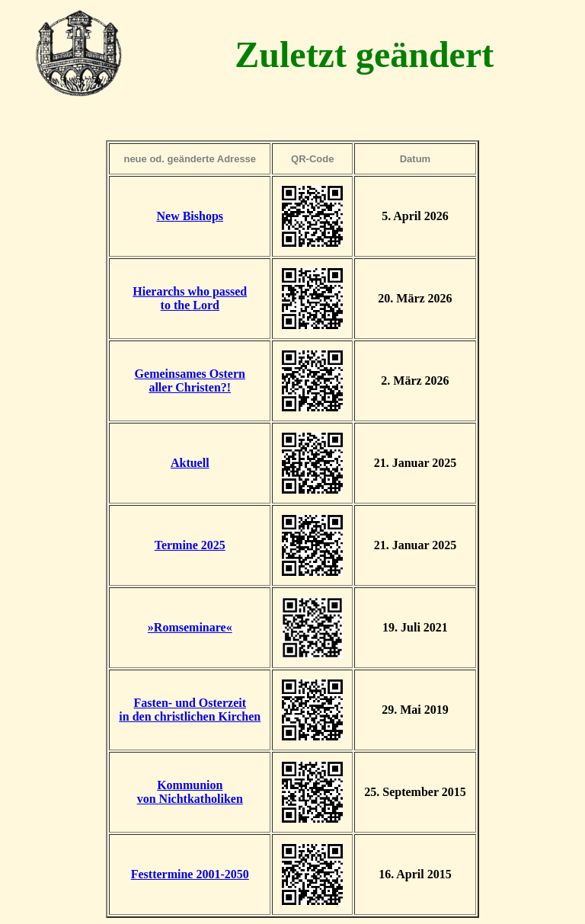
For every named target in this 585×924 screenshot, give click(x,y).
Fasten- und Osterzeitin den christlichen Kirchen (190, 710)
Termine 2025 (190, 545)
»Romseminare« (190, 627)
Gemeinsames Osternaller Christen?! (190, 380)
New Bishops (190, 216)
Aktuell (190, 463)
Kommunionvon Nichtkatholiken (190, 792)
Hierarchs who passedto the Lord (190, 298)
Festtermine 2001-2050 (190, 874)
